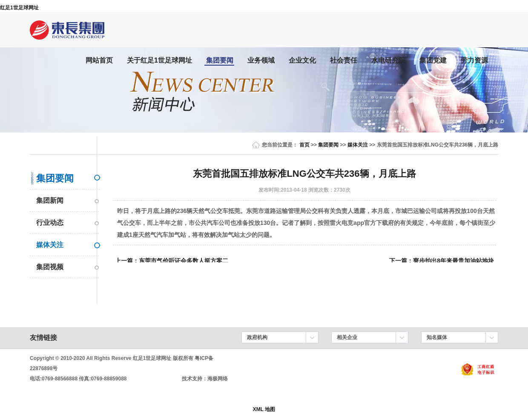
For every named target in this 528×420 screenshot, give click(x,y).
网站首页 (99, 60)
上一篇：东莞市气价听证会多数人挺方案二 (172, 261)
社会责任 (344, 60)
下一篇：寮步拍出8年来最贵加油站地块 (442, 261)
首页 (304, 145)
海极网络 (218, 379)
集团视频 (50, 267)
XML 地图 (264, 409)
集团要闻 (220, 60)
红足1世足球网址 (19, 8)
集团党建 (433, 60)
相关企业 (347, 337)
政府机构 (257, 337)
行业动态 (50, 223)
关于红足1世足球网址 (159, 60)
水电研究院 (388, 60)
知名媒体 (437, 337)
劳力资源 (474, 60)
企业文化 (302, 60)
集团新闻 (50, 200)
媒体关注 (358, 145)
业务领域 (261, 60)
